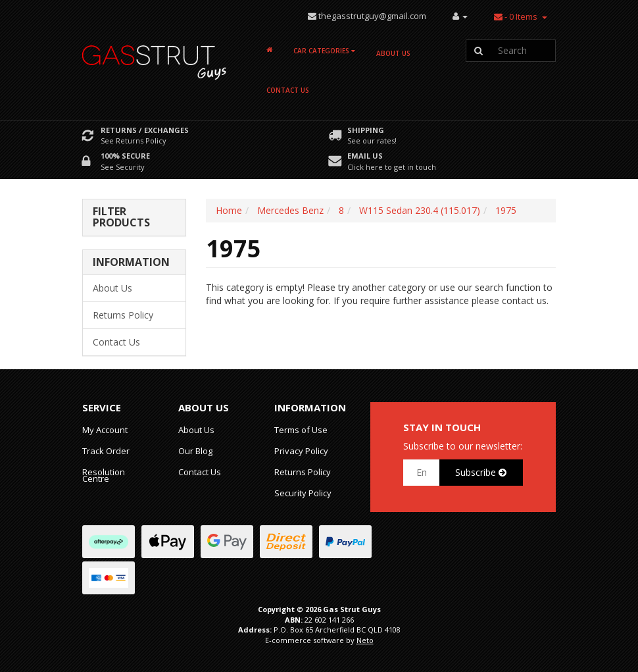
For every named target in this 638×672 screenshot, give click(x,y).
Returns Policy (123, 315)
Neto (365, 640)
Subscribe (481, 472)
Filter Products (121, 218)
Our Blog (195, 451)
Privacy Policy (301, 451)
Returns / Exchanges (145, 130)
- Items (516, 16)
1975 (506, 210)
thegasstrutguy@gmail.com (372, 16)
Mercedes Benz (290, 210)
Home (229, 210)
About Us (393, 53)
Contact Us (288, 90)
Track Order (106, 451)
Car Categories (324, 51)
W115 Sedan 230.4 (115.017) (420, 210)
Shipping (366, 130)
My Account (105, 430)
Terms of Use (301, 430)
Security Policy (303, 493)
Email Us (365, 156)
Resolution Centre (104, 475)
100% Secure (125, 156)
